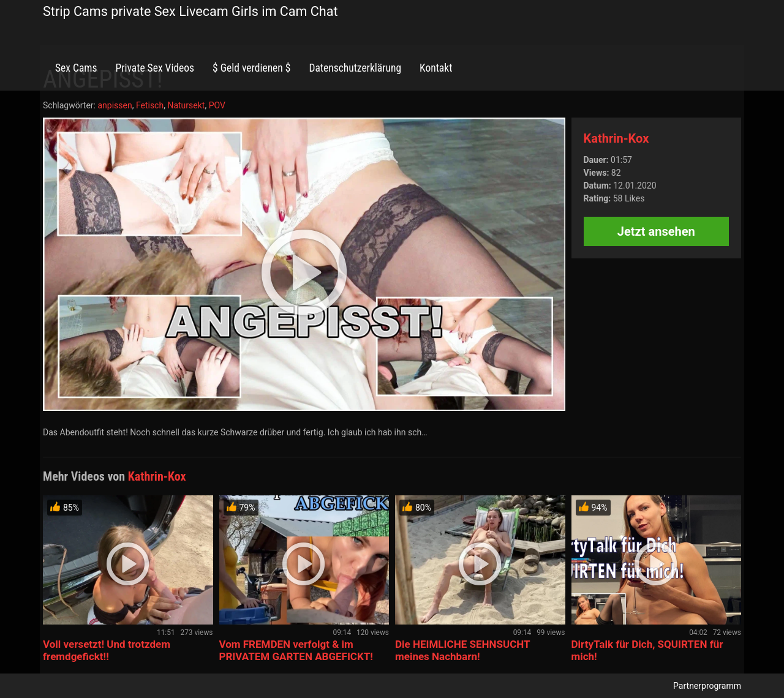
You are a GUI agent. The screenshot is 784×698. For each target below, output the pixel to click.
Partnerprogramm (707, 686)
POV (217, 105)
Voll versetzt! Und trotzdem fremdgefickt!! (107, 650)
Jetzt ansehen (656, 231)
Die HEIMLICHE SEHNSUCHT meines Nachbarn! (462, 650)
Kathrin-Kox (616, 138)
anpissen (115, 105)
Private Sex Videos (155, 68)
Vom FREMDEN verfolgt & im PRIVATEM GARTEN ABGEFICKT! (296, 650)
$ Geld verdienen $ (251, 68)
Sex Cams (76, 68)
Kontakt (436, 68)
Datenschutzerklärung (355, 68)
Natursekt (186, 105)
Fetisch (150, 105)
